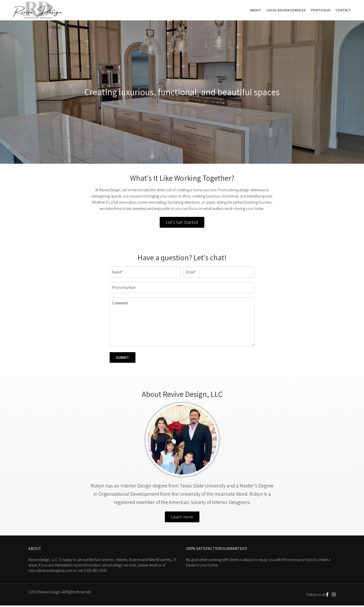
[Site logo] (37, 10)
